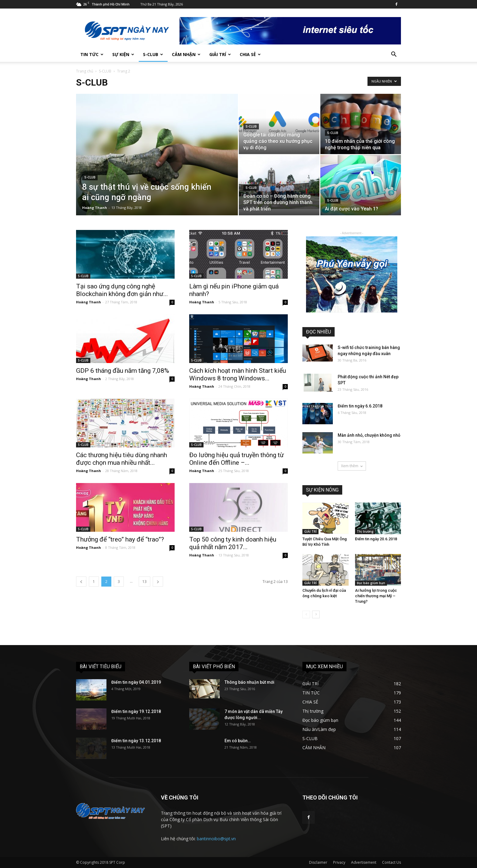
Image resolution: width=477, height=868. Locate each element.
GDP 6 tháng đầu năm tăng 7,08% (123, 371)
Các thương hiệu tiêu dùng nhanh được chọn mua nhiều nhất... (122, 459)
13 (144, 582)
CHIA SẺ (250, 54)
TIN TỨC (92, 54)
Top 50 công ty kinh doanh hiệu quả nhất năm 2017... (233, 543)
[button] (394, 55)
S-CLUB (153, 54)
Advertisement (364, 862)
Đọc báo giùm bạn (371, 583)
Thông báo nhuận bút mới (249, 682)
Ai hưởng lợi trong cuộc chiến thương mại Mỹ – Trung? (376, 596)
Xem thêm (352, 466)
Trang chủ (85, 71)
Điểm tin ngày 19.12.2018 (136, 711)
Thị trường (365, 531)
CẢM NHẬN (186, 54)
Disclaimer (318, 862)
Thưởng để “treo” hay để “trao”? (120, 539)
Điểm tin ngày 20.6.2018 (376, 539)
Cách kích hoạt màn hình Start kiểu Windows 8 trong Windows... (238, 374)
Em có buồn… (238, 741)
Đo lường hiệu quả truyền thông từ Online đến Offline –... (237, 459)
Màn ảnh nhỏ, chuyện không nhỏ (369, 435)
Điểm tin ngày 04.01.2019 (136, 682)
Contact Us (392, 862)
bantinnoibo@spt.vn (216, 839)
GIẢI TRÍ (220, 54)
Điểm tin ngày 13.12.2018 (136, 741)
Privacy (339, 862)
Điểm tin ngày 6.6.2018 (360, 406)
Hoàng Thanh (95, 208)
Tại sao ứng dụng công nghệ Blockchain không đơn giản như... (122, 290)
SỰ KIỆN (123, 54)
